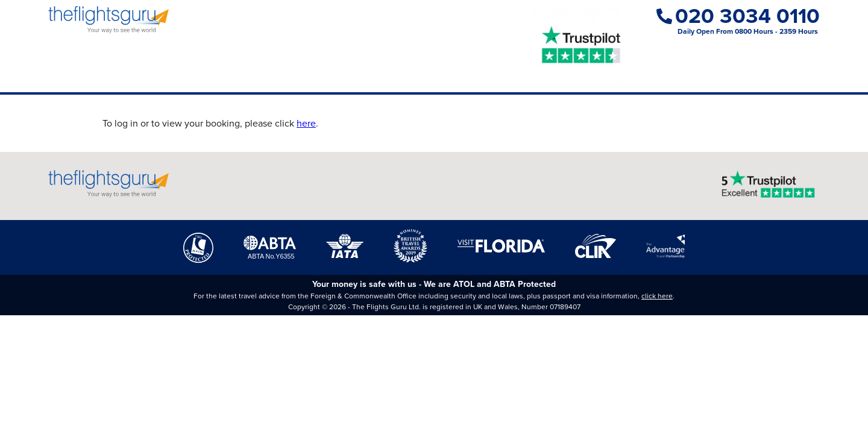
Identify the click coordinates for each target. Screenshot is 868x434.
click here (657, 296)
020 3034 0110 (738, 16)
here (306, 123)
